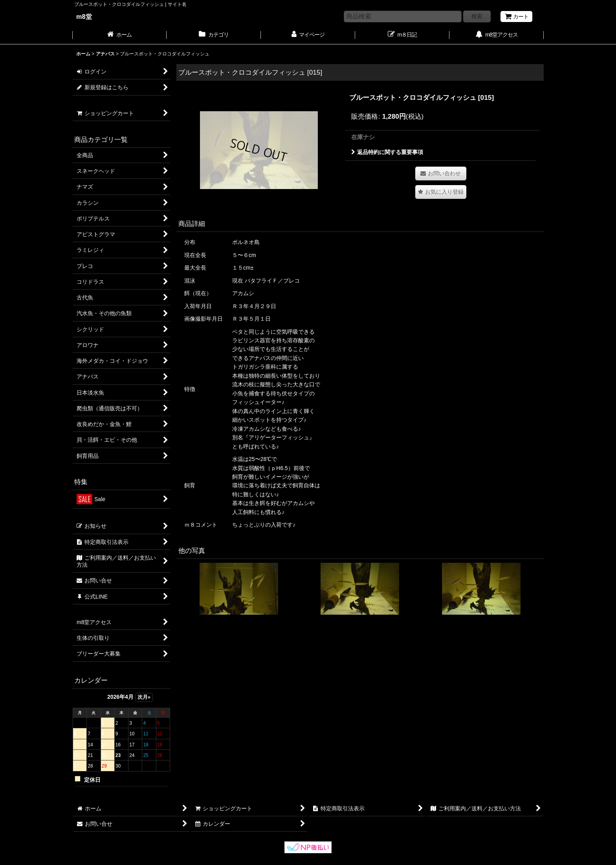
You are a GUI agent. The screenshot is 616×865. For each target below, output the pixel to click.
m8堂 (84, 17)
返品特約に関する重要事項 (387, 152)
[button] (441, 192)
